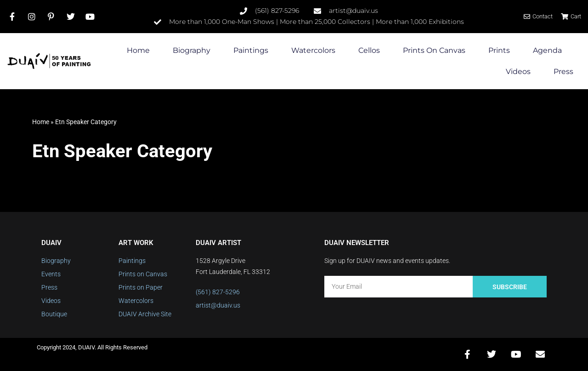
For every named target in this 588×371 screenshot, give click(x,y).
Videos (518, 71)
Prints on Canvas (434, 50)
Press (563, 71)
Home (138, 50)
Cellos (369, 50)
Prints (499, 50)
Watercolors (313, 50)
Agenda (547, 50)
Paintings (251, 50)
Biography (192, 50)
